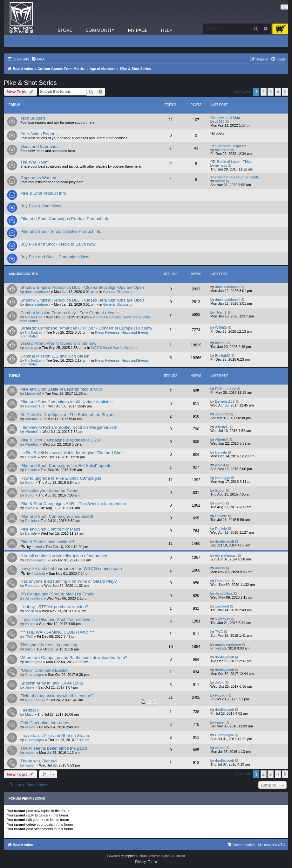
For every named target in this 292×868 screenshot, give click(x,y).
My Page (138, 30)
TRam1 (221, 312)
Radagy (221, 695)
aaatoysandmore (228, 644)
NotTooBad (34, 317)
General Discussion (118, 292)
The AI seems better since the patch (54, 748)
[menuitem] (37, 59)
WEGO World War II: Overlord (114, 348)
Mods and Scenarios (39, 146)
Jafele (30, 687)
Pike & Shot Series (30, 83)
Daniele (31, 457)
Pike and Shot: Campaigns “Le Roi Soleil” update (66, 465)
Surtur (30, 483)
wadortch (222, 414)
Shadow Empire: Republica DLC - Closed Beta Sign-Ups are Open (82, 287)
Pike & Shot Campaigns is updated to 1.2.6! (61, 440)
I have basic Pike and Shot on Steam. (55, 736)
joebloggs (223, 478)
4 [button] (278, 92)
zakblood (222, 606)
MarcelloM (33, 393)
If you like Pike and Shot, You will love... (57, 619)
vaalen (30, 624)
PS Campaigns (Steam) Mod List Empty (57, 594)
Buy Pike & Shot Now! (41, 206)
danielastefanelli (38, 292)
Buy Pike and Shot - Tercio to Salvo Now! (58, 244)
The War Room (34, 162)
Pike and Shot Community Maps (50, 529)
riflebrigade (34, 662)
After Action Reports (39, 134)
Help (167, 30)
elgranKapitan (36, 560)
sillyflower (223, 619)
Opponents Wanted (38, 178)
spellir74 (32, 611)
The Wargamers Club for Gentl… (236, 177)
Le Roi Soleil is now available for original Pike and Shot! (72, 453)
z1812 (220, 122)
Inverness (223, 150)
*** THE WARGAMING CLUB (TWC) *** (57, 632)
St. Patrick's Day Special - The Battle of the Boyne (67, 415)
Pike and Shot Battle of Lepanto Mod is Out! (61, 389)
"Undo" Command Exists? (44, 670)
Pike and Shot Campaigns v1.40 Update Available (67, 402)
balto (29, 649)
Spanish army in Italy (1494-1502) (52, 683)
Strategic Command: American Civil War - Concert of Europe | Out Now (86, 328)
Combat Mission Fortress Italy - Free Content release (70, 313)
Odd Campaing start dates (45, 723)
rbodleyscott (224, 541)
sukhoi (30, 508)
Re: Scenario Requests (228, 146)
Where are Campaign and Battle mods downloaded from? (74, 658)
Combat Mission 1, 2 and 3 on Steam (55, 356)
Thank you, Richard (38, 761)
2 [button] (264, 92)
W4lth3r (221, 328)
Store (65, 30)
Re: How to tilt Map (225, 118)
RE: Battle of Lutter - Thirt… (232, 162)
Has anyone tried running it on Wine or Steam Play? (68, 581)
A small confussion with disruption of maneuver (64, 556)
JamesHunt (34, 598)
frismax (221, 343)
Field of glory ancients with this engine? (57, 696)
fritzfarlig (38, 573)
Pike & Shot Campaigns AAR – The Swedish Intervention (73, 504)
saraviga (32, 348)
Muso (29, 714)
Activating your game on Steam (49, 491)
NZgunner (33, 700)
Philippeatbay (226, 389)
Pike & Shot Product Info (43, 193)
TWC (29, 636)
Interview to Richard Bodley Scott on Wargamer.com (69, 427)
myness (221, 165)
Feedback (30, 710)
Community (100, 30)
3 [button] (271, 92)
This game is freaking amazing (49, 645)
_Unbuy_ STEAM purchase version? (54, 607)
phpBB (130, 856)
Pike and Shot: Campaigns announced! (57, 516)
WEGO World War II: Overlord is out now (58, 343)
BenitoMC (223, 356)
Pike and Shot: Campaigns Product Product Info (65, 219)
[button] (285, 92)
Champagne (35, 675)
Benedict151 (35, 406)
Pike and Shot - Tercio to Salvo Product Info (61, 231)
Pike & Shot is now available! (47, 542)
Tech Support (33, 118)
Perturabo (33, 586)
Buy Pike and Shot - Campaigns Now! (55, 257)
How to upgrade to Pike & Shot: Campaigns (61, 478)
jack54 (220, 465)
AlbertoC (32, 419)
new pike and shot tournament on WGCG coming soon (71, 569)
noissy (220, 181)
